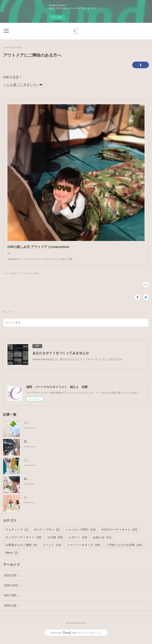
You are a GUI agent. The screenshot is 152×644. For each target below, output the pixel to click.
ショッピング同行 (80, 534)
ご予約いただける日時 (124, 549)
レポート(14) (9, 278)
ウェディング (17, 534)
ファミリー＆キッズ (83, 549)
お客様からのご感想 (21, 549)
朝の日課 (30, 483)
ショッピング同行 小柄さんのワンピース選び (53, 464)
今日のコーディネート (119, 534)
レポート (78, 541)
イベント (52, 549)
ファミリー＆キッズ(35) (28, 278)
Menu (12, 557)
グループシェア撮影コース (41, 502)
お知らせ (102, 541)
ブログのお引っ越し (37, 427)
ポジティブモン (47, 534)
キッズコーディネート (23, 541)
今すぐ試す (57, 17)
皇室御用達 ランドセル (39, 446)
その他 (55, 541)
